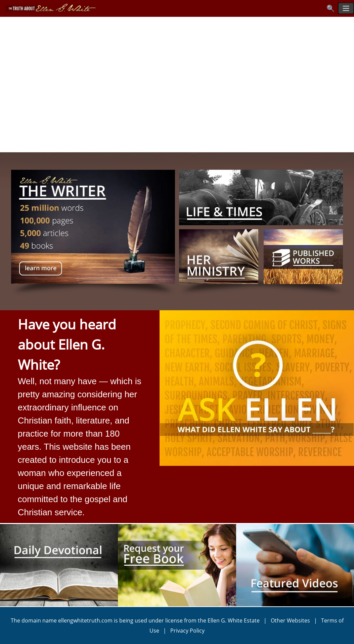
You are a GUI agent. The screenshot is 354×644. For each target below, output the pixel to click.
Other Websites (290, 620)
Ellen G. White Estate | (239, 620)
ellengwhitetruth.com (85, 620)
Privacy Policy (187, 631)
